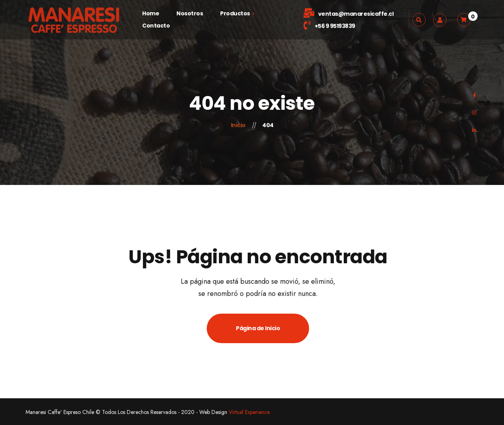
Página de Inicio (258, 328)
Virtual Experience (249, 412)
